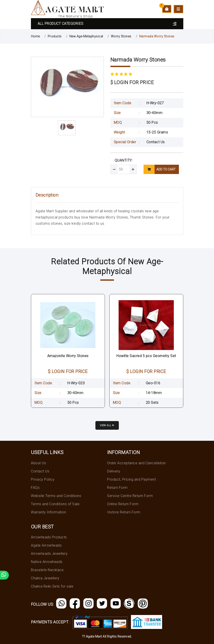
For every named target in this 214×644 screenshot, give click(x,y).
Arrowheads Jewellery (49, 554)
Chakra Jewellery (45, 578)
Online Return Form (123, 504)
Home (35, 36)
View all (107, 425)
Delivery (114, 471)
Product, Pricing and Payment (132, 479)
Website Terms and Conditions (56, 496)
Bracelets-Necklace (47, 570)
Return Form (117, 488)
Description (47, 195)
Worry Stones (121, 36)
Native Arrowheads (47, 562)
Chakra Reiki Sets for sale (52, 586)
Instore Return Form (124, 512)
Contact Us (156, 142)
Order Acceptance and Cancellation (136, 463)
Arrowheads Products (49, 537)
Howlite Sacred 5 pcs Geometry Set (146, 356)
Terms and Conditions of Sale (55, 504)
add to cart (160, 169)
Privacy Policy (43, 479)
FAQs (35, 488)
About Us (38, 463)
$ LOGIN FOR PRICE (132, 82)
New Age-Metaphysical (86, 36)
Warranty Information (48, 512)
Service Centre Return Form (130, 496)
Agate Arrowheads (46, 545)
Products (55, 36)
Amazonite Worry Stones (68, 356)
